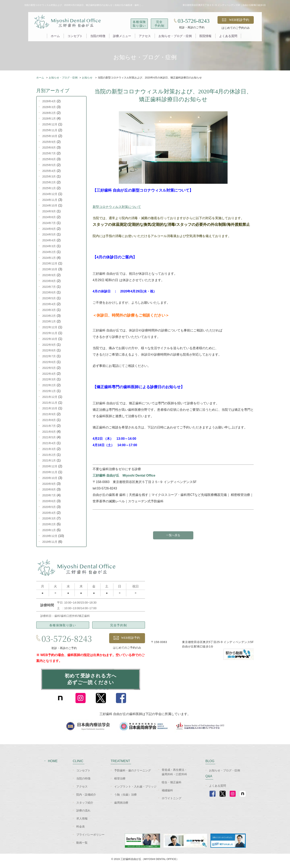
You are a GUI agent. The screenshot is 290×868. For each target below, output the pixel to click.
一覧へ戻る (173, 536)
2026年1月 (49, 119)
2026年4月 (49, 101)
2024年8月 (49, 217)
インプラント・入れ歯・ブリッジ (135, 790)
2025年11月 (50, 130)
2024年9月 (49, 211)
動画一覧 (82, 846)
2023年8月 (49, 281)
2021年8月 (49, 420)
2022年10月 (50, 339)
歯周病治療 (121, 806)
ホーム (55, 36)
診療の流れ (83, 814)
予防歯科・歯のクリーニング (133, 774)
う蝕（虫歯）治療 (125, 798)
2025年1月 (49, 188)
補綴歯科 (167, 794)
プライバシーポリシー (90, 838)
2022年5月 (49, 368)
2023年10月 (50, 269)
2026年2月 (49, 113)
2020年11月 (50, 472)
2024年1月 (49, 258)
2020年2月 (49, 524)
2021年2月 (49, 455)
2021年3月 (49, 449)
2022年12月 (50, 327)
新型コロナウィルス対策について (117, 207)
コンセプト (75, 36)
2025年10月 (50, 136)
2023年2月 (49, 316)
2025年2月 (49, 182)
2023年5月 (49, 298)
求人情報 (82, 822)
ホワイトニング (172, 802)
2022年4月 (49, 374)
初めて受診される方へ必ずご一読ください (91, 681)
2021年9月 (49, 414)
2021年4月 (49, 443)
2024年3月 (49, 246)
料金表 (81, 830)
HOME (53, 764)
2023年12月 (50, 263)
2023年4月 (49, 304)
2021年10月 (50, 408)
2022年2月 (49, 385)
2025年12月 (50, 124)
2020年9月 (49, 484)
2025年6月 (49, 159)
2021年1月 (49, 460)
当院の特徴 (98, 36)
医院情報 (205, 36)
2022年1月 (49, 391)
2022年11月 (50, 333)
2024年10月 (50, 205)
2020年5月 (49, 507)
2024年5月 (49, 234)
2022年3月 (49, 379)
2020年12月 (50, 466)
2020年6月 (49, 501)
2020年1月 (49, 530)
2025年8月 (49, 148)
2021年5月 (49, 437)
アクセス (145, 36)
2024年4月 (49, 240)
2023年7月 (49, 287)
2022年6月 (49, 362)
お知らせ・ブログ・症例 (175, 36)
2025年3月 (49, 176)
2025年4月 (49, 171)
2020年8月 (49, 489)
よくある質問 (228, 36)
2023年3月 (49, 310)
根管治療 (120, 782)
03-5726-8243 (194, 21)
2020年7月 (49, 495)
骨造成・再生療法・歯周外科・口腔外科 (174, 775)
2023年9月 (49, 275)
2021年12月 (50, 397)
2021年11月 (50, 403)
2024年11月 (50, 200)
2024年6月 (49, 229)
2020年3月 (49, 518)
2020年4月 (49, 513)
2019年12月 (50, 536)
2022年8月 (49, 350)
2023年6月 (49, 292)
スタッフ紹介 (85, 806)
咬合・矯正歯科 (172, 786)
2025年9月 (49, 142)
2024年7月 (49, 223)
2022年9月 (49, 345)
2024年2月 (49, 252)
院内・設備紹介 (86, 798)
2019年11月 (50, 542)
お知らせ (88, 78)
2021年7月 (49, 426)
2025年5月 (49, 165)
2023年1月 (49, 321)
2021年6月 (49, 432)
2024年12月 (50, 194)
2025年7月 (49, 153)
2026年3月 (49, 107)
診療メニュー (122, 36)
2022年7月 (49, 356)
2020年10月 (50, 478)
